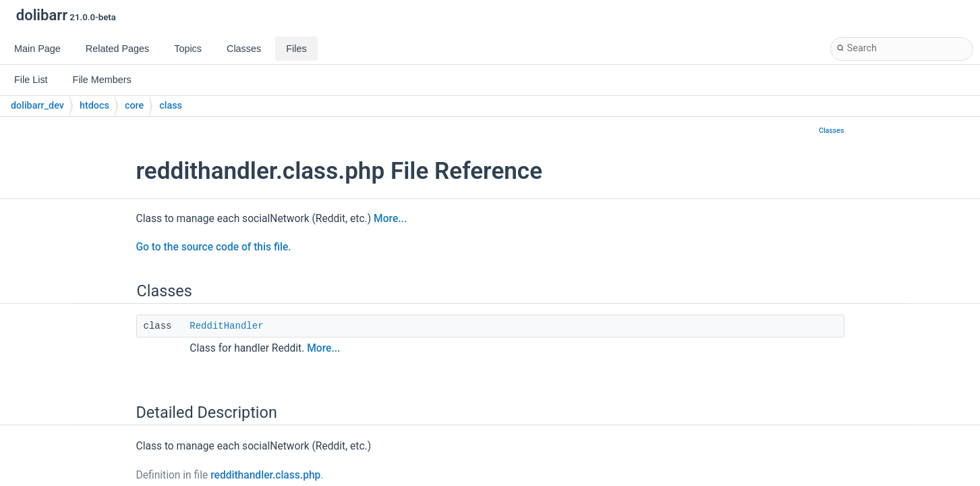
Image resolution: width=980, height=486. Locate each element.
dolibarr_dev (37, 106)
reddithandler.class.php (265, 475)
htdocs (94, 106)
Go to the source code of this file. (214, 247)
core (134, 106)
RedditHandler (226, 326)
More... (390, 219)
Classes (832, 131)
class (171, 106)
